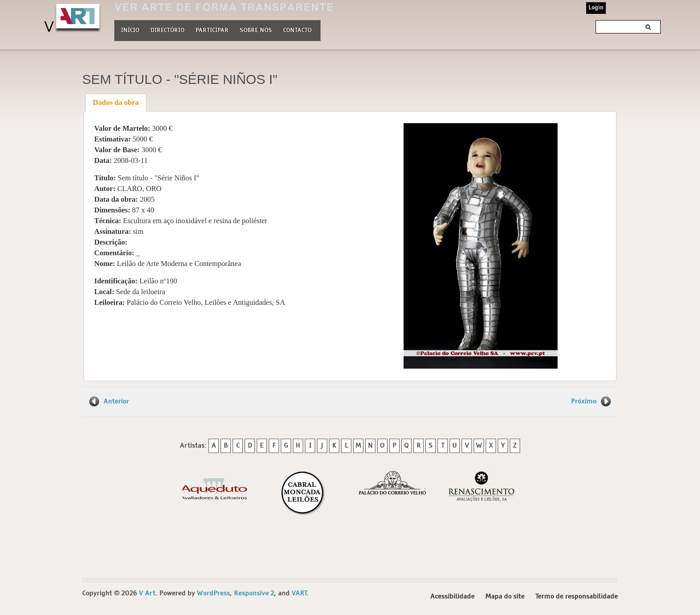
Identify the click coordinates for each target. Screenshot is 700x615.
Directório (167, 29)
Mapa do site (505, 596)
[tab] (116, 103)
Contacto (297, 31)
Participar (212, 31)
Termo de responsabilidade (577, 596)
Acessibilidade (452, 596)
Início (130, 31)
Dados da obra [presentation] (116, 102)
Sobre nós (256, 29)
